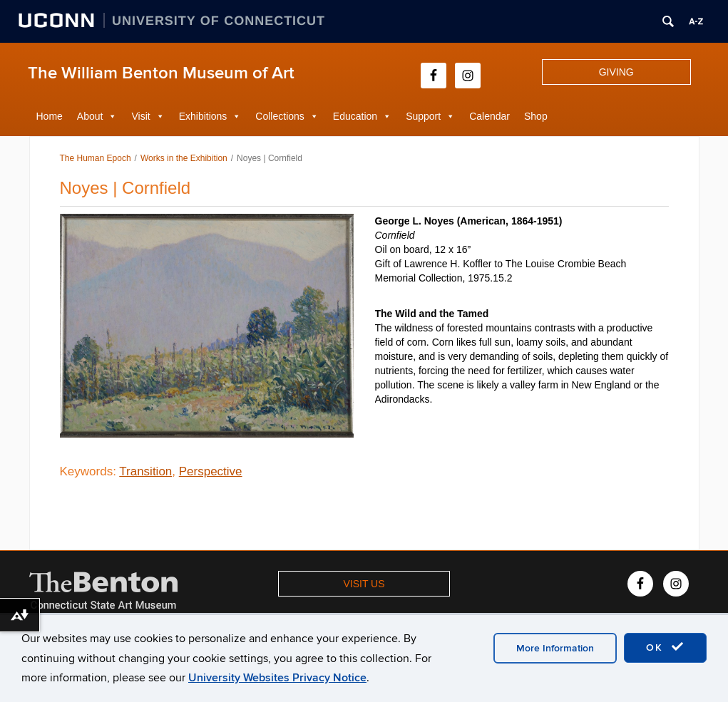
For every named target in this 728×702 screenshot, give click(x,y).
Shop (536, 116)
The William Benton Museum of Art (161, 73)
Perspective (211, 471)
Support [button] (423, 116)
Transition (145, 471)
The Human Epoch (96, 158)
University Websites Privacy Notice (277, 678)
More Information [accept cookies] (555, 648)
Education (355, 116)
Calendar (489, 116)
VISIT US (364, 584)
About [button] (90, 116)
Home (50, 116)
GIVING (616, 72)
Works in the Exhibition (184, 158)
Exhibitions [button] (203, 116)
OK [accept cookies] (665, 647)
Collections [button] (280, 116)
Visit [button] (140, 116)
